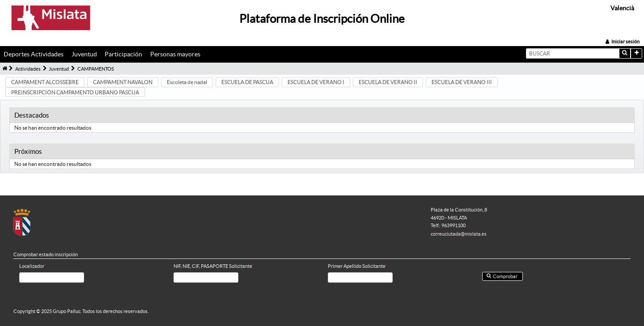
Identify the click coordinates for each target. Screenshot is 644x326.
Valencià (622, 8)
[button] (625, 53)
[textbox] (572, 53)
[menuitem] (36, 55)
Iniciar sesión (625, 42)
